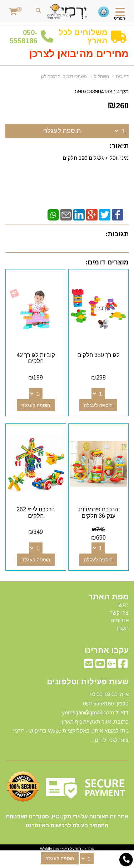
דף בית (122, 76)
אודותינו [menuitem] (120, 620)
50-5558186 (23, 37)
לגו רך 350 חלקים (98, 355)
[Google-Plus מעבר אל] (111, 666)
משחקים (101, 76)
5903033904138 (94, 91)
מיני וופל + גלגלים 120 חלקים (95, 158)
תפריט (120, 18)
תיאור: (119, 146)
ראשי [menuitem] (123, 605)
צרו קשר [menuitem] (119, 613)
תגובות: (117, 234)
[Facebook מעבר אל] (123, 666)
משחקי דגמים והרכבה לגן (64, 76)
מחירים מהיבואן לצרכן (79, 54)
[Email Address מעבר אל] (89, 666)
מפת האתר (108, 597)
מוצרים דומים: (107, 262)
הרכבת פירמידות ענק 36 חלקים (98, 513)
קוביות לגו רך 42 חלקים (36, 358)
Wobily (46, 849)
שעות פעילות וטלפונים (88, 682)
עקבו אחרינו (107, 650)
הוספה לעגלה (62, 131)
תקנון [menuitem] (123, 628)
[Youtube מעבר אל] (100, 666)
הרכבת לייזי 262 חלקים (36, 513)
